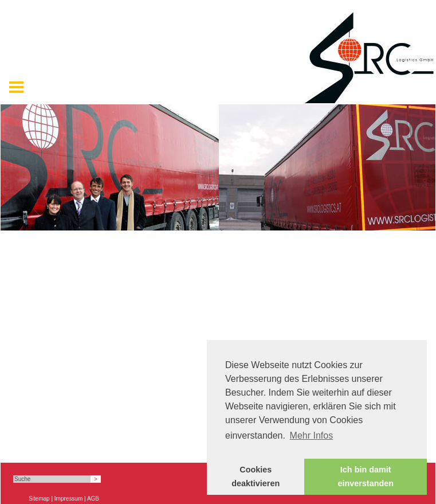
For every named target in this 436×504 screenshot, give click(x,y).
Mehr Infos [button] (312, 435)
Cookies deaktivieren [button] (256, 476)
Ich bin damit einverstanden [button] (366, 476)
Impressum (68, 499)
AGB (93, 499)
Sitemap (39, 499)
